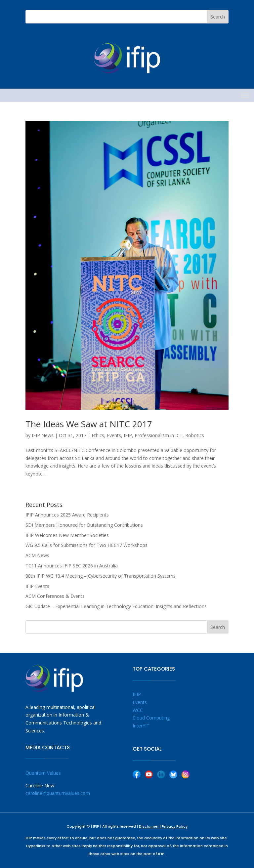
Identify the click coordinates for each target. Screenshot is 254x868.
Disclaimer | (150, 826)
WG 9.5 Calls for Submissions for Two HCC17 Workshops (86, 545)
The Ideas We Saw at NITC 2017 (89, 424)
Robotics (195, 435)
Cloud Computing (151, 718)
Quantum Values (43, 773)
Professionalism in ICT (159, 435)
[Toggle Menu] (245, 95)
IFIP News (43, 435)
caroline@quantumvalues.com (58, 793)
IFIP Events (37, 586)
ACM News (37, 555)
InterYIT (141, 726)
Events (114, 435)
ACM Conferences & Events (55, 596)
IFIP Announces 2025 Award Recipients (67, 515)
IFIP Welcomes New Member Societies (67, 535)
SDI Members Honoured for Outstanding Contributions (84, 525)
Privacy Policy (175, 826)
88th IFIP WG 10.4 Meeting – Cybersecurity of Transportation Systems (101, 576)
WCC (138, 710)
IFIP (128, 435)
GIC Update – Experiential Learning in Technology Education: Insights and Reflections (116, 606)
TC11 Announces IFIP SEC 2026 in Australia (72, 566)
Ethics (98, 435)
